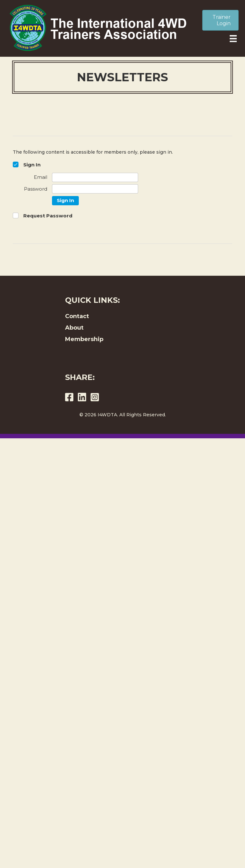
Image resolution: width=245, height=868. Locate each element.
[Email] (95, 177)
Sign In (65, 200)
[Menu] (233, 39)
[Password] (95, 189)
